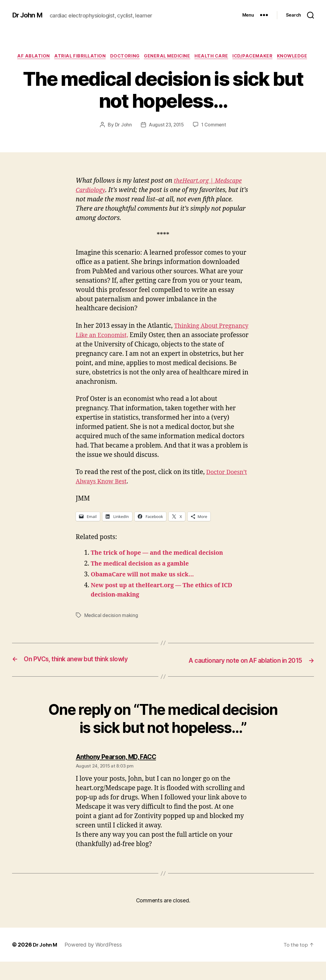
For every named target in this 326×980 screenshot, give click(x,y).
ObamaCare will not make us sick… (147, 584)
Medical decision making (112, 625)
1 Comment (214, 135)
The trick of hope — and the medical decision (162, 563)
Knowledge (163, 66)
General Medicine (186, 57)
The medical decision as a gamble (144, 574)
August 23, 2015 (166, 135)
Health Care (233, 57)
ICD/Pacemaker (277, 57)
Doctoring (141, 57)
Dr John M (29, 15)
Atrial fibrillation (94, 57)
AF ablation (45, 57)
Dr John (122, 135)
